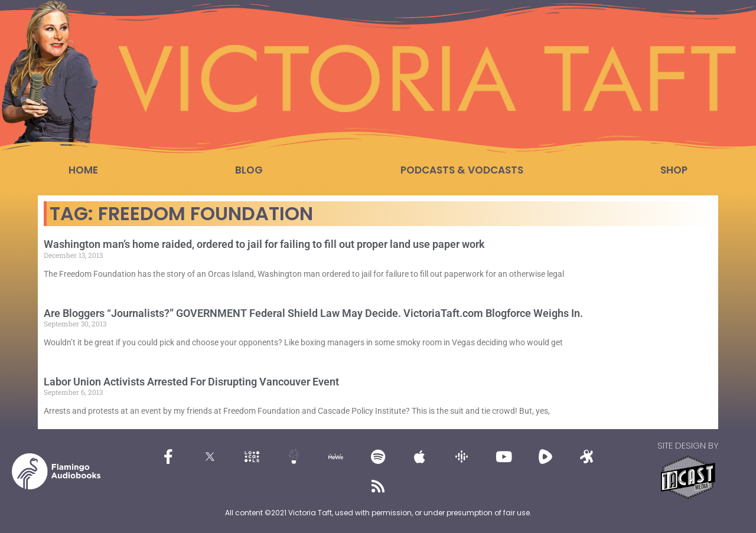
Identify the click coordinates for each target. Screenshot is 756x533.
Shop (674, 170)
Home (83, 170)
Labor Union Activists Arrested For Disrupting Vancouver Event (191, 382)
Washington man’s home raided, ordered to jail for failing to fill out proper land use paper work (264, 244)
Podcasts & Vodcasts (462, 170)
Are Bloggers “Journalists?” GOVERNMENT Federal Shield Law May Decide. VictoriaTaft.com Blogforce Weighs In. (313, 313)
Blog (249, 170)
